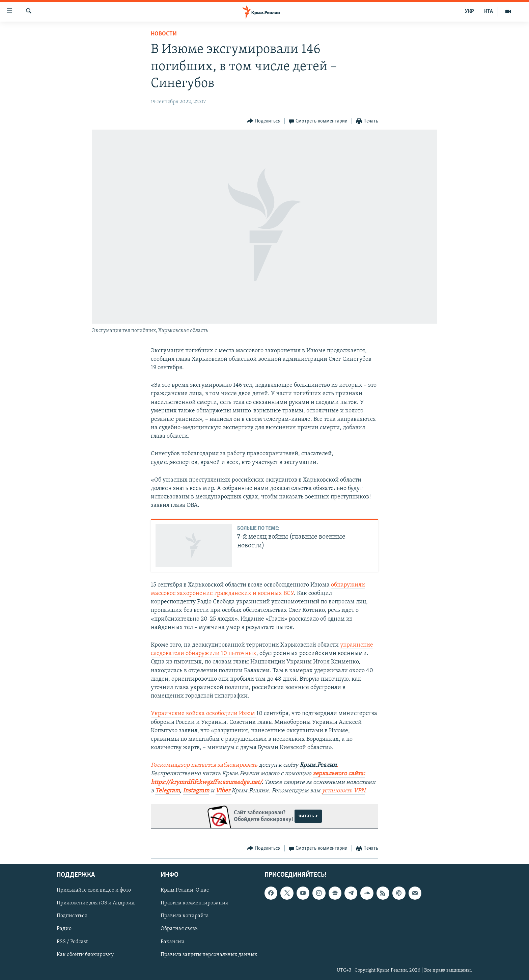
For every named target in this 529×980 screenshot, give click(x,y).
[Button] (264, 121)
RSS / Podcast (72, 942)
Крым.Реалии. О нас (185, 890)
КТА (489, 11)
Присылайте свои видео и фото (94, 890)
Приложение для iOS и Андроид (96, 903)
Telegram (168, 791)
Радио (64, 929)
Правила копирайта (185, 916)
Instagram (196, 791)
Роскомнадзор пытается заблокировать (204, 765)
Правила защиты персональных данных (209, 955)
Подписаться (72, 916)
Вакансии (173, 942)
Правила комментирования (194, 903)
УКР (469, 11)
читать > (308, 816)
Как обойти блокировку (85, 955)
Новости (164, 34)
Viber (224, 791)
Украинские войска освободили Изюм (204, 714)
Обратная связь (179, 929)
